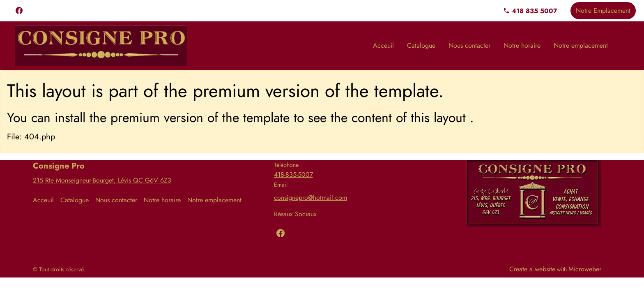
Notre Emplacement (603, 10)
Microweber (585, 269)
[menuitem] (383, 46)
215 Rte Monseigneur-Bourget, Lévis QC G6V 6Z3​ (102, 180)
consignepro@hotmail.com (310, 198)
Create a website (532, 269)
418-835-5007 (293, 175)
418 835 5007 (530, 11)
